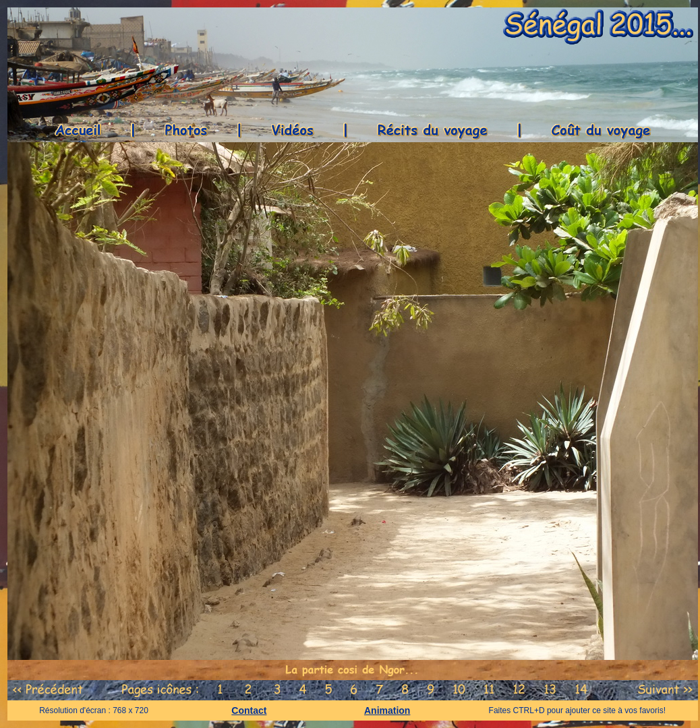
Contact (249, 710)
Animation (387, 710)
